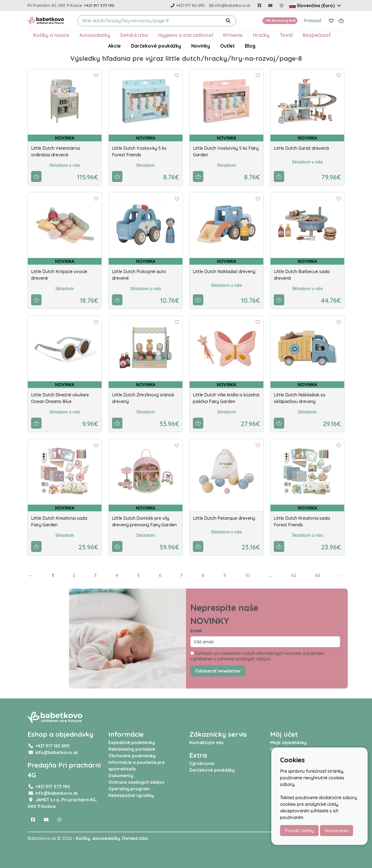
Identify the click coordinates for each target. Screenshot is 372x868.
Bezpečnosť (317, 35)
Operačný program (129, 789)
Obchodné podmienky (132, 756)
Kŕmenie (233, 35)
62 (294, 575)
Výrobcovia (202, 763)
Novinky (201, 46)
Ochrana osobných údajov (136, 782)
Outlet (227, 46)
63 (318, 575)
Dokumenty (121, 776)
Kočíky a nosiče (51, 35)
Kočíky (83, 838)
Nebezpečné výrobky (131, 795)
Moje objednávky (288, 742)
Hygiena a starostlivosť (186, 35)
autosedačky (106, 838)
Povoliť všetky (299, 831)
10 (247, 575)
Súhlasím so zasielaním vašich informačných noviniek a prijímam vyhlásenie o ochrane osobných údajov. (257, 656)
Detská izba (134, 35)
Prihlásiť (313, 21)
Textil (286, 35)
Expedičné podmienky (132, 742)
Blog (250, 46)
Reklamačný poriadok (132, 749)
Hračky (261, 35)
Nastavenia (337, 831)
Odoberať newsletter (218, 671)
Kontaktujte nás (206, 742)
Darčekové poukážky (156, 46)
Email (196, 631)
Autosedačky (95, 35)
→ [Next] (341, 575)
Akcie (114, 46)
